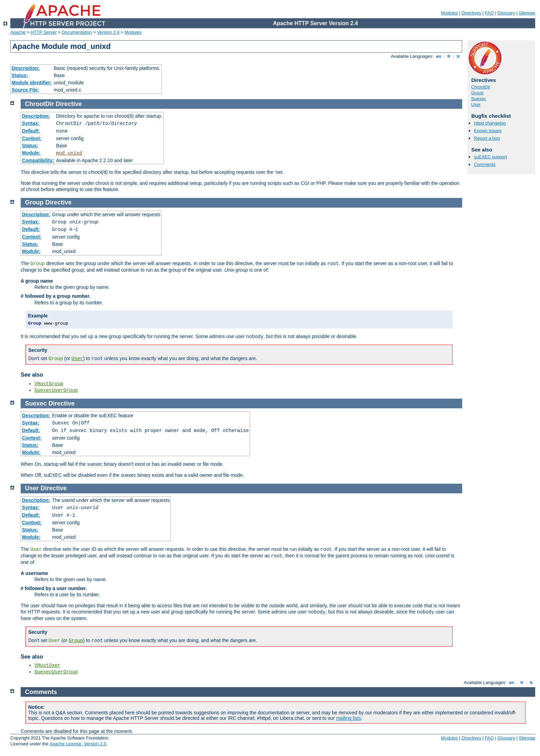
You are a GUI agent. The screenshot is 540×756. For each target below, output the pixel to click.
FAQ (489, 13)
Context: (32, 138)
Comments (485, 164)
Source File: (25, 90)
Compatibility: (38, 160)
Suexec (479, 99)
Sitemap (527, 13)
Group (477, 93)
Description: (26, 68)
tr (459, 56)
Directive (69, 104)
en (438, 56)
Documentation (77, 32)
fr (449, 56)
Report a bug (487, 138)
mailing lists (349, 718)
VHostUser (48, 665)
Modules (449, 13)
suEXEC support (490, 157)
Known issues (488, 131)
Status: (20, 75)
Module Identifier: (32, 83)
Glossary (506, 13)
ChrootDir (481, 87)
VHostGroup (49, 384)
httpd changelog (490, 123)
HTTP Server (44, 32)
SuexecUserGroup (56, 390)
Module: (31, 153)
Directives (471, 13)
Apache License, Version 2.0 (78, 744)
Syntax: (31, 123)
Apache (18, 32)
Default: (31, 131)
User (476, 104)
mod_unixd (69, 153)
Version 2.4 (108, 32)
